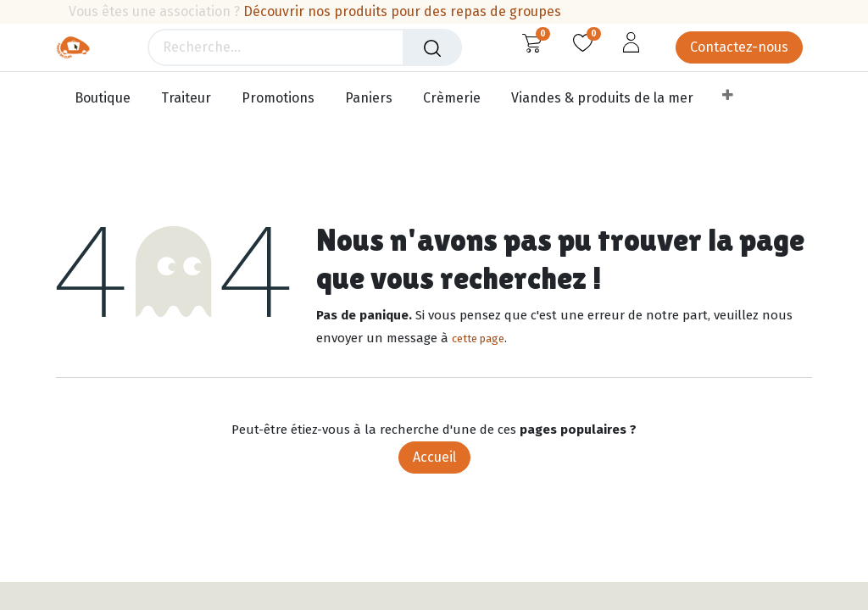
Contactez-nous (739, 47)
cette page (478, 338)
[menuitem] (107, 99)
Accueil (434, 457)
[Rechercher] (432, 47)
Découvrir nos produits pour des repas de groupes (402, 11)
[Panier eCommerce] (532, 42)
